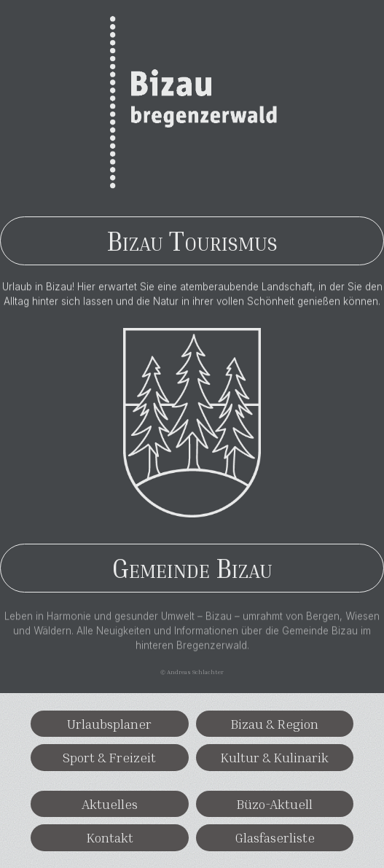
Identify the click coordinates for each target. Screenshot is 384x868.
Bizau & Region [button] (274, 724)
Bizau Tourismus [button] (192, 241)
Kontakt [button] (110, 837)
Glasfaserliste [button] (275, 837)
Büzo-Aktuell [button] (274, 804)
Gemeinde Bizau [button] (192, 568)
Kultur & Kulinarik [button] (274, 757)
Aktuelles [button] (110, 804)
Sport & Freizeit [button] (109, 757)
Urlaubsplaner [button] (109, 724)
